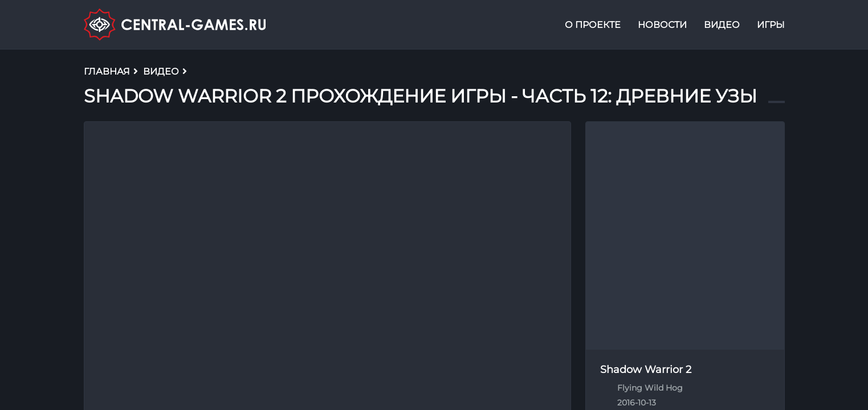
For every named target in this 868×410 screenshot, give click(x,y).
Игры (771, 25)
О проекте (593, 25)
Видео (722, 25)
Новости (662, 25)
